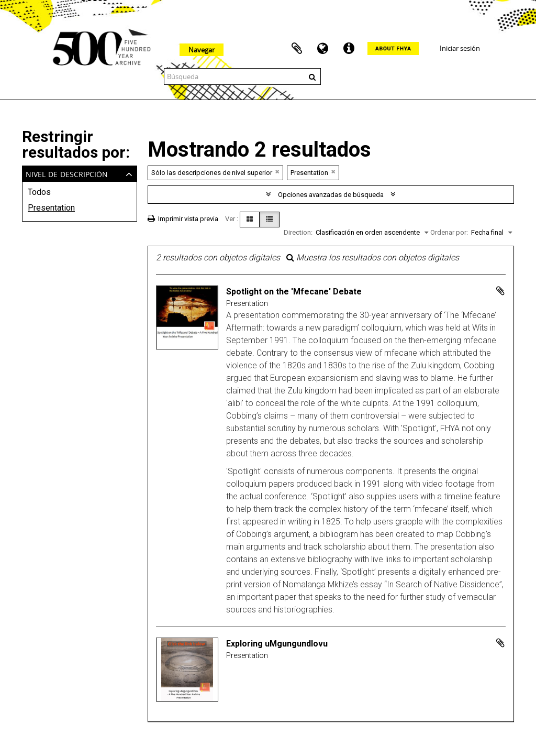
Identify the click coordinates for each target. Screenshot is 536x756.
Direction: (298, 232)
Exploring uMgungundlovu (277, 644)
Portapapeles (297, 49)
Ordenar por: (449, 232)
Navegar (202, 50)
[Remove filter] (277, 172)
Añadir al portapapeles (500, 291)
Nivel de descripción (67, 173)
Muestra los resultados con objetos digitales (373, 258)
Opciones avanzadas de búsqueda (331, 195)
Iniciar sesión (460, 48)
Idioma (323, 49)
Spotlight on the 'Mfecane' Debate (294, 292)
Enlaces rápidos (349, 49)
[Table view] (269, 220)
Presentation (51, 208)
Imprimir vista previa (183, 219)
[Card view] (250, 220)
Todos (39, 192)
